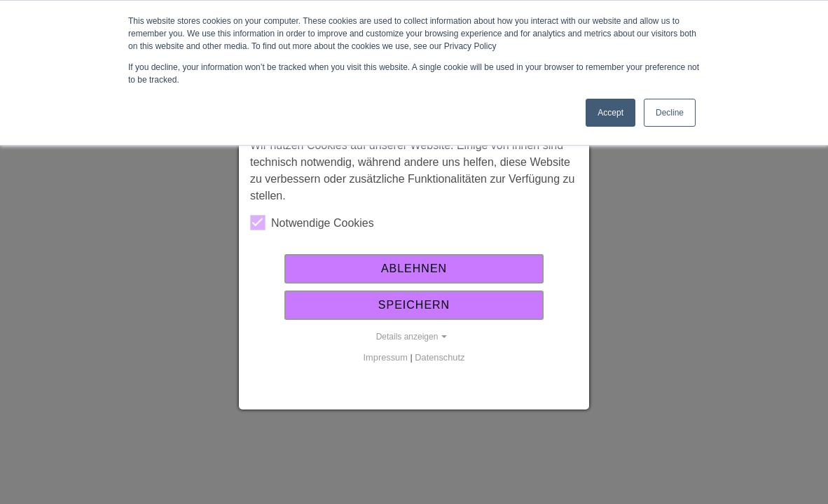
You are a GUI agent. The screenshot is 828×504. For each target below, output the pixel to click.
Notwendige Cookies (312, 223)
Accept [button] (610, 113)
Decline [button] (670, 113)
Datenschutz (440, 357)
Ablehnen (414, 268)
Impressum (386, 357)
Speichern (414, 305)
